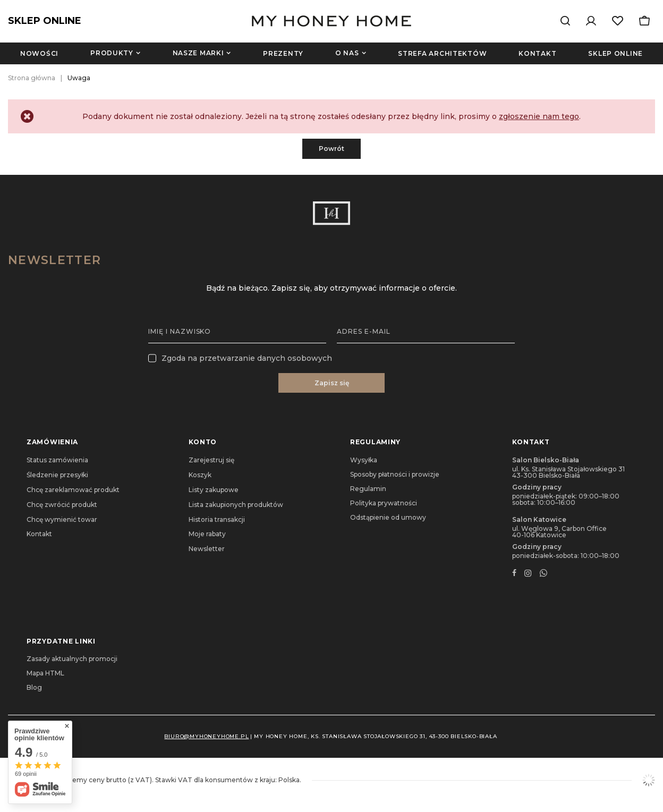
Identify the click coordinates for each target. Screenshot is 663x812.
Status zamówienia (57, 460)
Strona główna (32, 78)
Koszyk (200, 475)
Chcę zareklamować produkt (73, 490)
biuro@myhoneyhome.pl (206, 736)
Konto (203, 442)
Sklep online (615, 53)
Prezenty (283, 53)
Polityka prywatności (384, 503)
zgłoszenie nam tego (539, 116)
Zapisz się (332, 383)
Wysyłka (364, 460)
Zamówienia (52, 442)
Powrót (331, 149)
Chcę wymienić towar (62, 520)
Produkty (112, 53)
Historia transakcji (217, 520)
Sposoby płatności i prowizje (395, 475)
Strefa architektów (442, 53)
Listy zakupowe (214, 490)
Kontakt (537, 53)
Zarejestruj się (211, 460)
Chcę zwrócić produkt (62, 505)
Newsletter (54, 260)
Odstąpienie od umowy (388, 518)
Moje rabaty (207, 534)
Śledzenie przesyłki (57, 475)
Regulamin (368, 489)
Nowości (39, 53)
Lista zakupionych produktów (236, 505)
